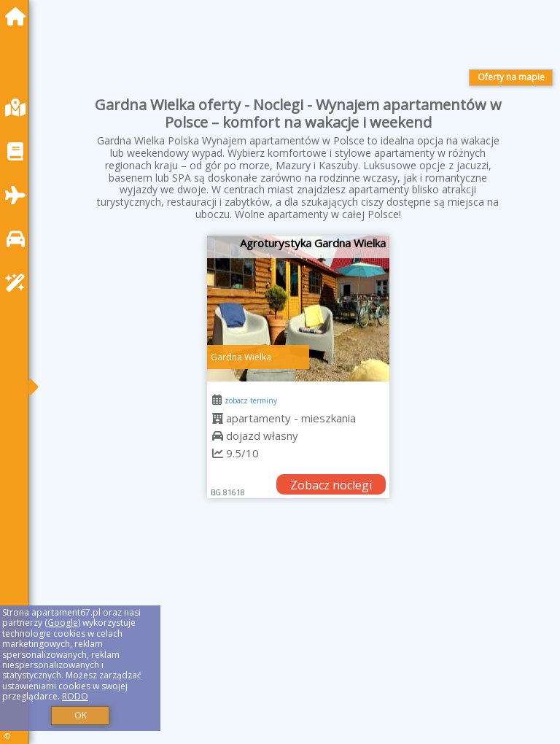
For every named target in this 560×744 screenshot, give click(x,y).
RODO (75, 696)
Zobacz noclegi (331, 485)
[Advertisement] (298, 638)
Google (63, 623)
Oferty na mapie (511, 77)
